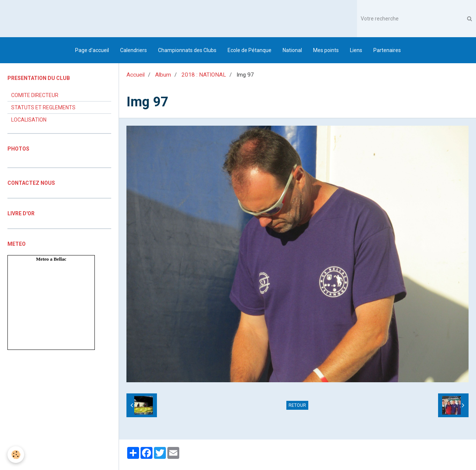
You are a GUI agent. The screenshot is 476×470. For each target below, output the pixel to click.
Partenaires (387, 50)
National (292, 50)
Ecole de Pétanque (250, 50)
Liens (356, 50)
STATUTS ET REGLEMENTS (43, 107)
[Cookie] (16, 455)
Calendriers (134, 50)
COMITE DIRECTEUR (35, 95)
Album (163, 75)
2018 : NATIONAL (204, 75)
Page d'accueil (92, 50)
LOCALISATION (29, 120)
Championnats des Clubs (187, 50)
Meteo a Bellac (51, 259)
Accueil (136, 75)
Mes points (326, 50)
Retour (297, 405)
